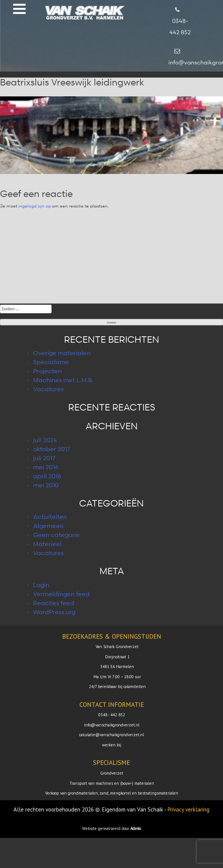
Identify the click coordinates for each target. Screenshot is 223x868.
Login (41, 585)
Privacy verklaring (189, 809)
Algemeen (48, 526)
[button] (19, 9)
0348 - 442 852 (112, 715)
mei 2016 (46, 467)
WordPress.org (54, 612)
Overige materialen (62, 353)
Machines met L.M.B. (63, 380)
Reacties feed (54, 603)
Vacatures (48, 389)
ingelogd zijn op (35, 206)
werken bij (112, 745)
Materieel (47, 544)
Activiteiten (50, 517)
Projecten (47, 371)
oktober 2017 (52, 449)
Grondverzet (112, 773)
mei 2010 (46, 485)
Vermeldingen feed (61, 594)
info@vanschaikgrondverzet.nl (112, 725)
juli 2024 (45, 440)
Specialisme (51, 362)
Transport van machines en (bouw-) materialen (112, 783)
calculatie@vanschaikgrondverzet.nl (111, 735)
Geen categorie (57, 535)
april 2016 (47, 476)
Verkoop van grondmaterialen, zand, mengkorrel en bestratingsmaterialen (112, 793)
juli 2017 (44, 458)
